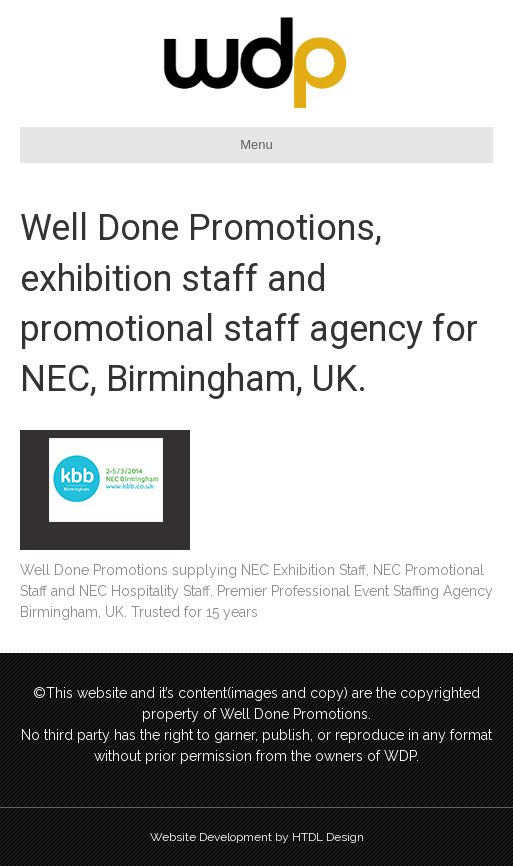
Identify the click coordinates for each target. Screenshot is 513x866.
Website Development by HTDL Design (257, 837)
